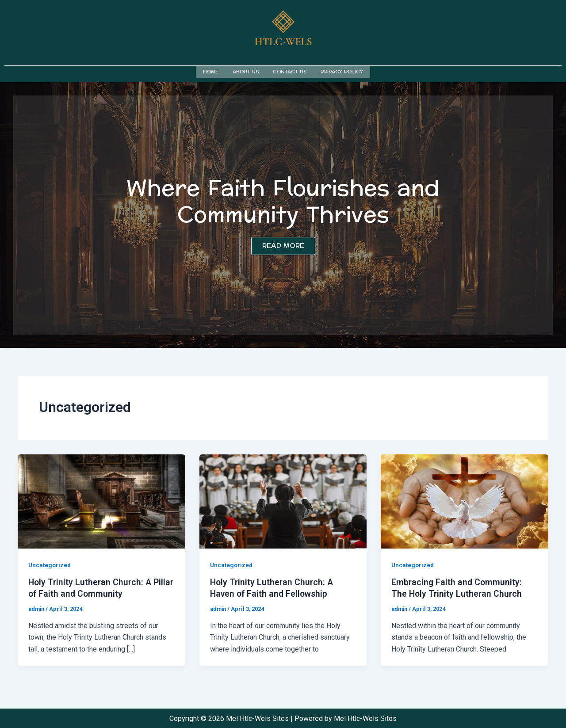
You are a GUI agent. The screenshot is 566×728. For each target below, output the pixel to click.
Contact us (290, 71)
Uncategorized (50, 564)
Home (211, 71)
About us (246, 71)
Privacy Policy (342, 71)
